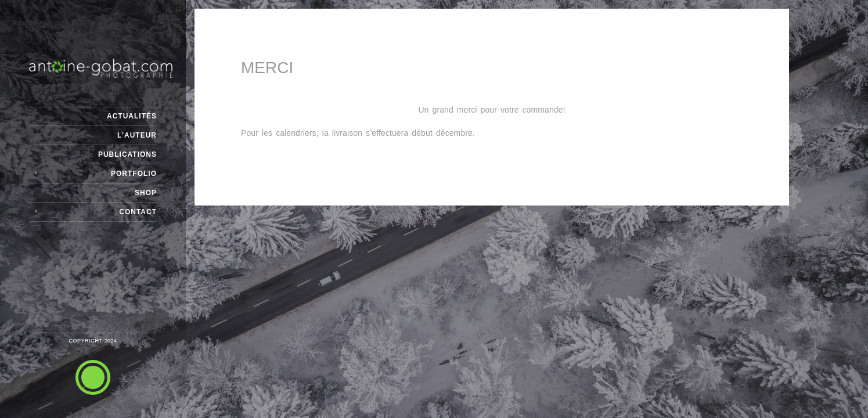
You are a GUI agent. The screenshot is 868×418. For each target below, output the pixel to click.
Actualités (132, 116)
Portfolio (134, 174)
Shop (146, 193)
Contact (138, 212)
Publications (127, 154)
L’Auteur (137, 135)
